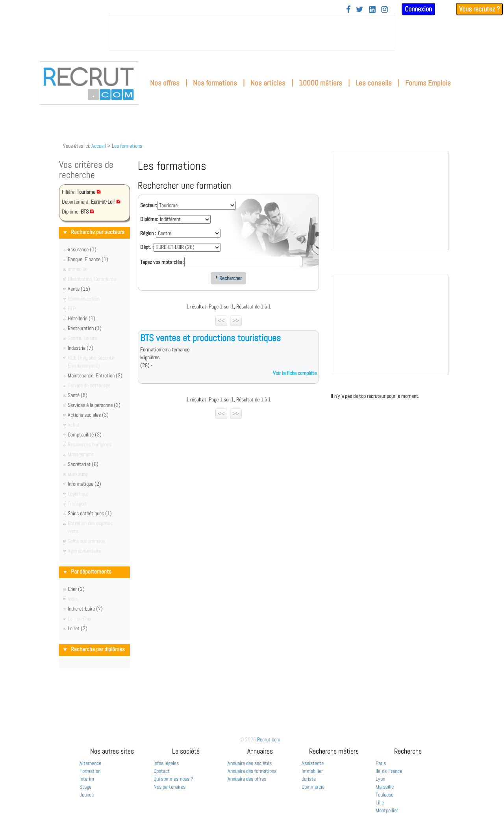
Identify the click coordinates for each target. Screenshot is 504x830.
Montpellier (387, 810)
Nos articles (268, 83)
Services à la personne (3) (94, 405)
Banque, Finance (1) (88, 259)
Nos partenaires (170, 787)
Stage (85, 787)
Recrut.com (269, 739)
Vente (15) (79, 289)
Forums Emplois (428, 83)
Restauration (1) (85, 328)
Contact (162, 771)
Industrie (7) (81, 348)
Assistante (313, 763)
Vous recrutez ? (479, 9)
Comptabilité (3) (85, 434)
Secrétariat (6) (83, 464)
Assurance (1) (82, 249)
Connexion (418, 9)
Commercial (314, 787)
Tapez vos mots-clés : (162, 262)
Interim (87, 779)
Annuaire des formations (252, 771)
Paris (381, 763)
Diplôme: (149, 219)
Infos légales (166, 763)
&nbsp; (252, 33)
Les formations (127, 146)
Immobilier (312, 771)
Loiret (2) (78, 628)
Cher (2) (76, 589)
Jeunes (87, 795)
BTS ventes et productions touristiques (210, 338)
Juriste (309, 779)
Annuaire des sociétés (250, 763)
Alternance (90, 763)
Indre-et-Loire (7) (85, 609)
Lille (380, 802)
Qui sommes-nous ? (173, 779)
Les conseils (374, 83)
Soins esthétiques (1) (90, 513)
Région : (148, 233)
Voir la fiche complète (295, 373)
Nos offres (165, 83)
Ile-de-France (389, 771)
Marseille (385, 787)
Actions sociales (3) (88, 415)
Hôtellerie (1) (82, 318)
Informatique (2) (84, 484)
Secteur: (149, 205)
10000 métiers (321, 83)
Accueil (99, 146)
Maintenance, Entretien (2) (95, 375)
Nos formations (215, 83)
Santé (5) (78, 395)
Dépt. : (147, 247)
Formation (90, 771)
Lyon (380, 779)
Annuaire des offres (247, 779)
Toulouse (384, 795)
